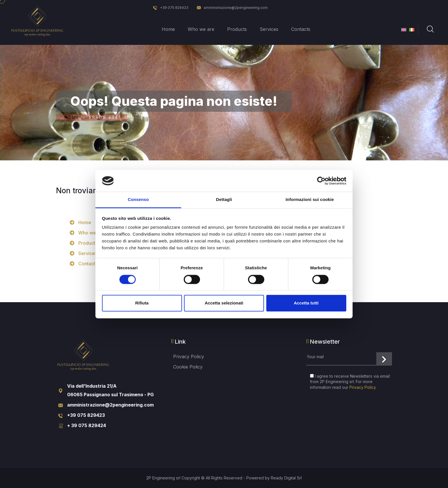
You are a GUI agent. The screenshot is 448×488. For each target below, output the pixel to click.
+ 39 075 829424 (87, 425)
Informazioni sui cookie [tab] (310, 200)
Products (237, 29)
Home (168, 29)
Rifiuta (142, 303)
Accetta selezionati (224, 303)
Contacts (301, 29)
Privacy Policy (189, 356)
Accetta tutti (306, 303)
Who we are (201, 29)
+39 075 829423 (171, 8)
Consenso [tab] (138, 200)
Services (269, 29)
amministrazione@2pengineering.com (232, 8)
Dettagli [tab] (224, 200)
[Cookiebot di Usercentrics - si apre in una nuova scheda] (321, 181)
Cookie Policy (188, 367)
